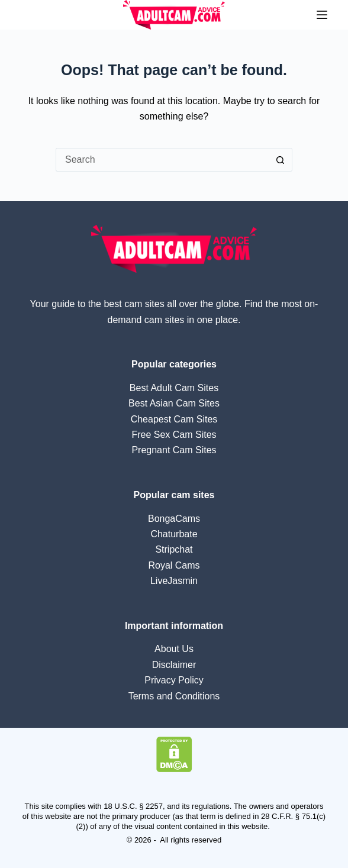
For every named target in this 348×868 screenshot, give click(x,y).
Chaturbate (174, 534)
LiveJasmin (174, 581)
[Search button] (281, 160)
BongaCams (174, 519)
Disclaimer (174, 665)
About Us (174, 649)
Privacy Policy (174, 680)
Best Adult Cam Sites (174, 388)
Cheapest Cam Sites (174, 419)
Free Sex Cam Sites (174, 435)
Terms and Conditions (174, 696)
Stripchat (174, 549)
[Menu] (322, 15)
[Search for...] (162, 160)
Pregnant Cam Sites (174, 450)
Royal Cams (174, 565)
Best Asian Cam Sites (174, 403)
